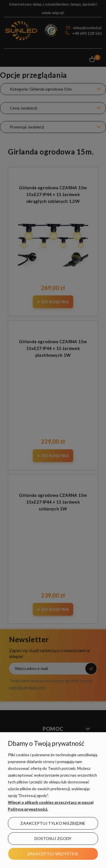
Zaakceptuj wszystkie (53, 854)
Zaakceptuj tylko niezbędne (53, 823)
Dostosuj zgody (53, 838)
